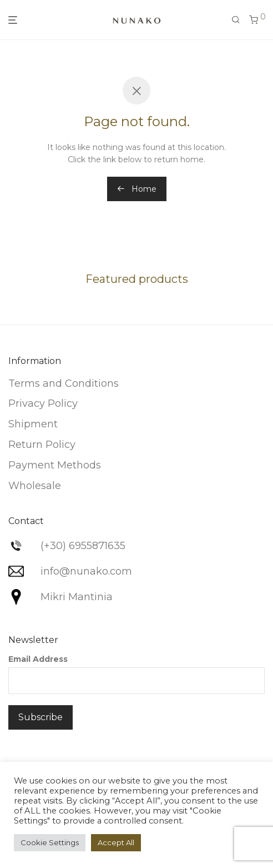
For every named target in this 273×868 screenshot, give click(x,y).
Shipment (33, 424)
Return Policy (42, 445)
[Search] (236, 20)
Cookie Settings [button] (50, 842)
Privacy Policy (43, 403)
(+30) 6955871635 (83, 546)
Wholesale (35, 486)
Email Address (38, 659)
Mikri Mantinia (77, 597)
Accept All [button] (116, 842)
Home (137, 189)
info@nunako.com (86, 571)
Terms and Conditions (64, 383)
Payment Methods (55, 465)
